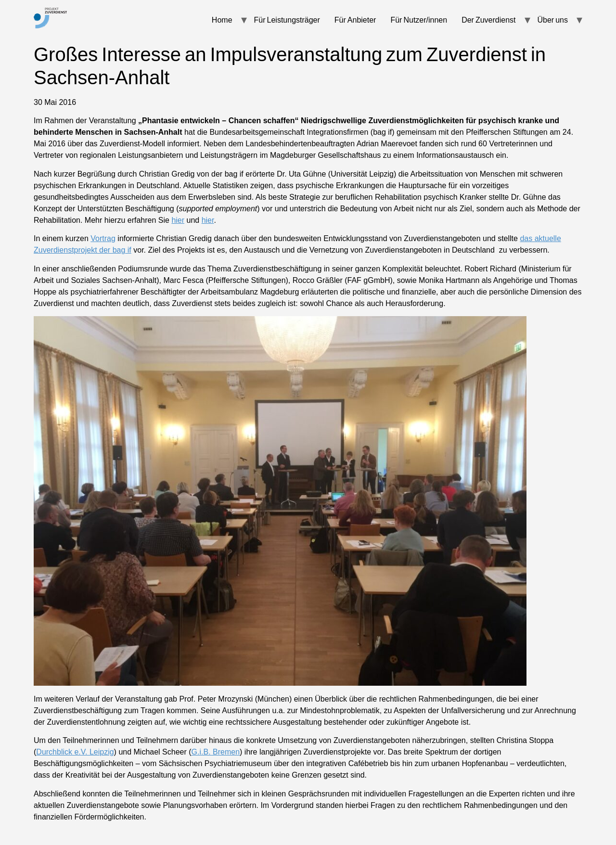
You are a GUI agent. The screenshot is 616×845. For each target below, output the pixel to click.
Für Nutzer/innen (419, 20)
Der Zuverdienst (488, 20)
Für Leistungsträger (287, 20)
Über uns (553, 20)
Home (222, 20)
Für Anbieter (355, 20)
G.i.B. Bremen (216, 752)
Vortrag (103, 238)
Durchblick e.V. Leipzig (75, 752)
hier (178, 220)
